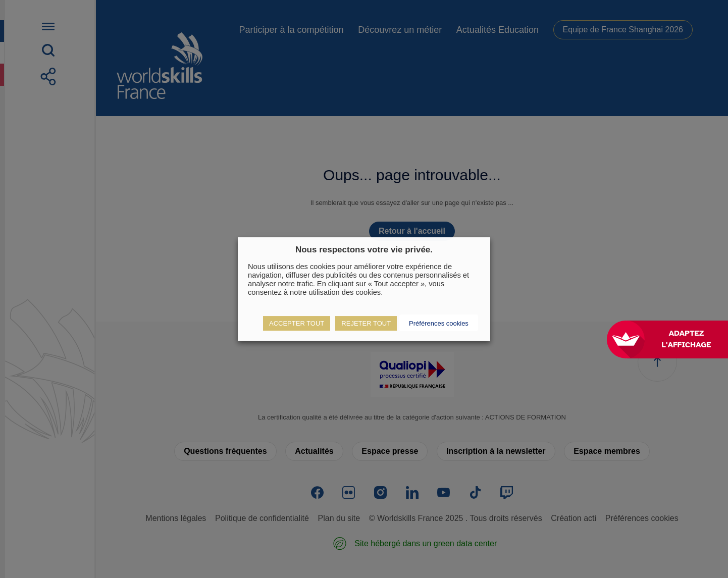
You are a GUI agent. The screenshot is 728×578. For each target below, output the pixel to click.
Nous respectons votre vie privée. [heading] (364, 250)
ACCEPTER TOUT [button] (297, 323)
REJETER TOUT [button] (366, 323)
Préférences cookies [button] (439, 323)
